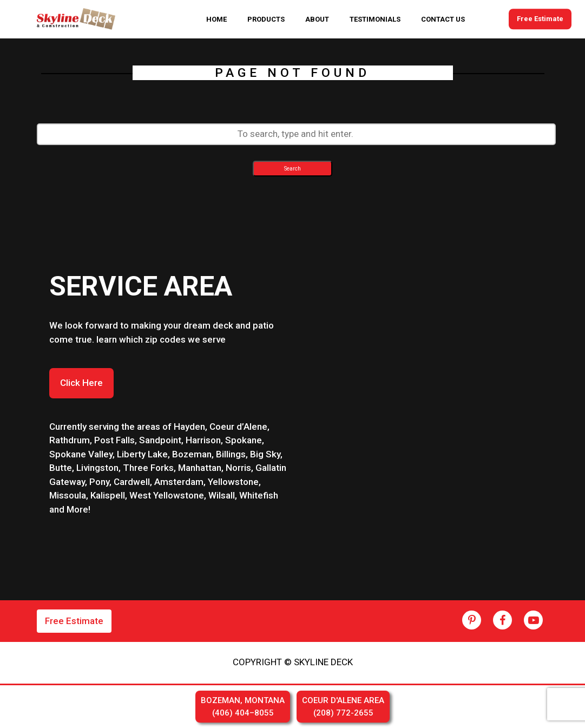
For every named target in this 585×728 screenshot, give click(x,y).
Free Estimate (540, 19)
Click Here (81, 383)
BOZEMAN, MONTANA (243, 707)
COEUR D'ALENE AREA (343, 707)
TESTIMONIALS (375, 19)
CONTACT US (443, 19)
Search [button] (292, 169)
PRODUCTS (266, 19)
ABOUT (317, 19)
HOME (216, 19)
